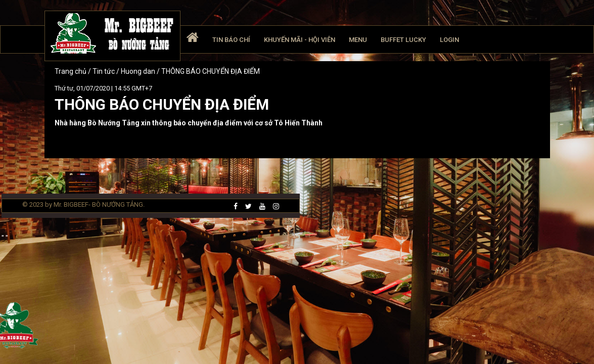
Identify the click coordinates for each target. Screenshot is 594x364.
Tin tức (104, 71)
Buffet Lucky (403, 40)
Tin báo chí (231, 40)
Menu (358, 40)
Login (449, 40)
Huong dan (138, 71)
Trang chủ (71, 71)
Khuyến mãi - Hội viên (300, 40)
